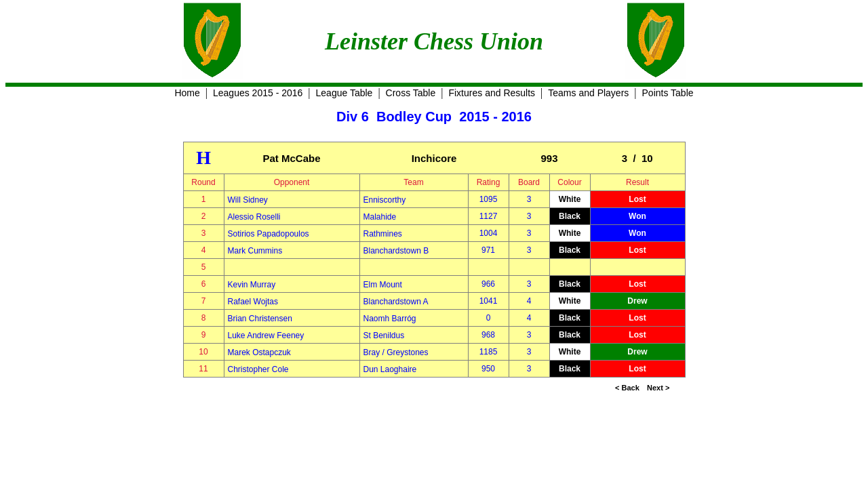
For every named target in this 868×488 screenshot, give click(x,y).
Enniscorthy (385, 200)
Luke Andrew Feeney (266, 335)
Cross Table (411, 93)
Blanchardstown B (396, 251)
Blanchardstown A (396, 302)
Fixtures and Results (492, 93)
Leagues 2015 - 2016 (258, 93)
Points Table (668, 93)
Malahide (380, 217)
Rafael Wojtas (253, 302)
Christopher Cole (258, 369)
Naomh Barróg (390, 319)
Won (637, 216)
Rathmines (383, 234)
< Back (627, 388)
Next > (658, 388)
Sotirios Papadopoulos (269, 234)
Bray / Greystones (396, 352)
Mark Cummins (255, 251)
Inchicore (434, 158)
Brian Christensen (260, 319)
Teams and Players (588, 93)
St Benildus (384, 335)
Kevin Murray (252, 285)
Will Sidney (248, 200)
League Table (344, 93)
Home (187, 93)
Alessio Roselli (254, 217)
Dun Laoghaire (390, 369)
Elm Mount (383, 285)
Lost (637, 199)
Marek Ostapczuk (259, 352)
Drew (637, 301)
